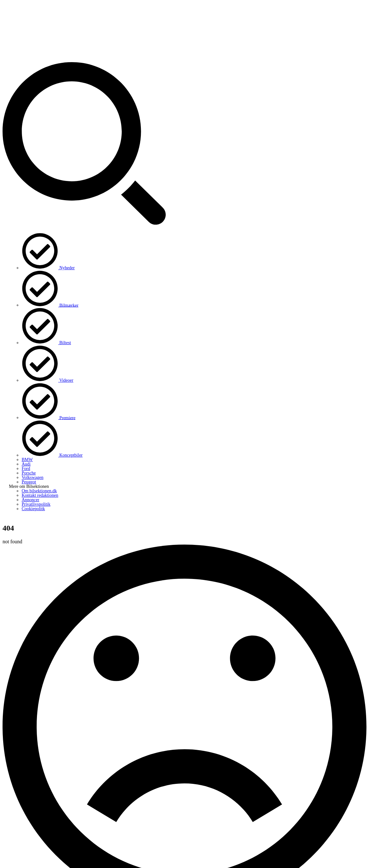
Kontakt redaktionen (40, 495)
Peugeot (29, 482)
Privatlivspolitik (36, 504)
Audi (26, 464)
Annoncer (30, 500)
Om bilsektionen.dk (39, 491)
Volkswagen (33, 477)
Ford (26, 469)
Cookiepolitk (33, 509)
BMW (27, 460)
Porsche (29, 473)
